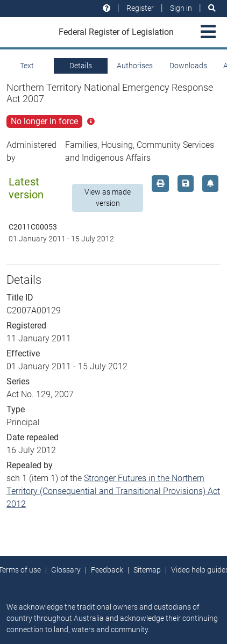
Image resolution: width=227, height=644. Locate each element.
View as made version (108, 198)
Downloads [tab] (188, 66)
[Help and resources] (107, 8)
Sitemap (147, 570)
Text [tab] (27, 66)
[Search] (212, 8)
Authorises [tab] (135, 66)
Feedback (107, 570)
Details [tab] (81, 66)
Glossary (66, 570)
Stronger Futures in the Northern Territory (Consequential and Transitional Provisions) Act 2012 (113, 491)
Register (140, 8)
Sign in (181, 8)
